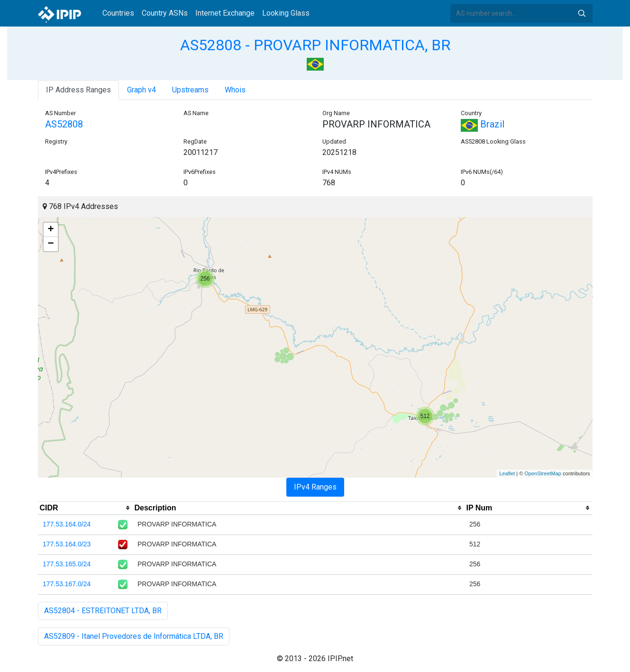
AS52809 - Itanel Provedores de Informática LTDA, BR (134, 636)
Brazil (483, 124)
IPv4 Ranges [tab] (315, 487)
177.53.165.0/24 (67, 564)
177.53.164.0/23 (67, 544)
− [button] (50, 244)
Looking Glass (286, 13)
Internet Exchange (225, 13)
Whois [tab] (235, 90)
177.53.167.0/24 (67, 584)
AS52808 (64, 124)
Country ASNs (165, 13)
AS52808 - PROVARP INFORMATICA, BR (315, 45)
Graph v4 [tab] (142, 90)
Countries (118, 13)
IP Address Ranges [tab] (78, 90)
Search (582, 13)
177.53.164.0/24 (67, 524)
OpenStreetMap (543, 473)
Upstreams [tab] (190, 90)
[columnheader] (85, 508)
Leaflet (507, 473)
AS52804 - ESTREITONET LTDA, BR (103, 611)
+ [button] (50, 230)
